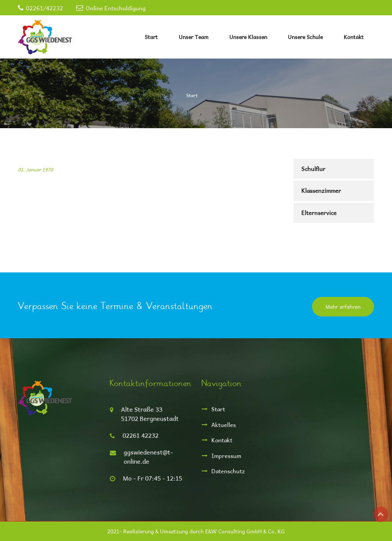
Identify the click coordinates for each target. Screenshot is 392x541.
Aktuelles (224, 424)
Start (151, 37)
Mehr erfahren (343, 307)
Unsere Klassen (248, 37)
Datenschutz (228, 471)
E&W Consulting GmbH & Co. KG (245, 531)
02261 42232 (140, 435)
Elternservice (319, 213)
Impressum (226, 455)
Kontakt (354, 37)
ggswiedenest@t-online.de (148, 457)
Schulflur (313, 169)
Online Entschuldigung (116, 8)
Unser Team (194, 37)
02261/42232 (45, 8)
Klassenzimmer (321, 190)
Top (381, 514)
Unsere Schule (305, 37)
